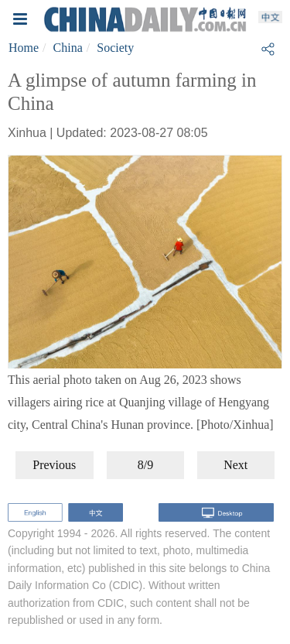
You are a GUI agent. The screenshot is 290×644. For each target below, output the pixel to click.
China (68, 48)
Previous (54, 465)
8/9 (145, 465)
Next (235, 465)
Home (24, 48)
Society (115, 48)
